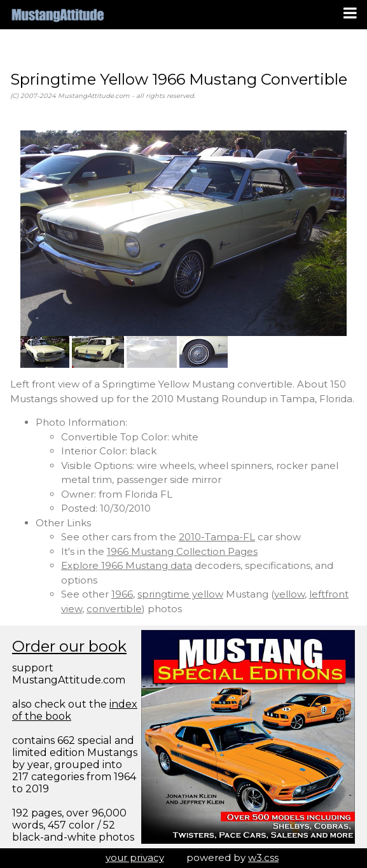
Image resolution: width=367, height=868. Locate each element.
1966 (122, 594)
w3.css (263, 857)
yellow (289, 594)
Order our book (69, 646)
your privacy (135, 857)
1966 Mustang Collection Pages (182, 551)
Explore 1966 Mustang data (127, 565)
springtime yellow (180, 594)
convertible (114, 609)
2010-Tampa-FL (217, 537)
